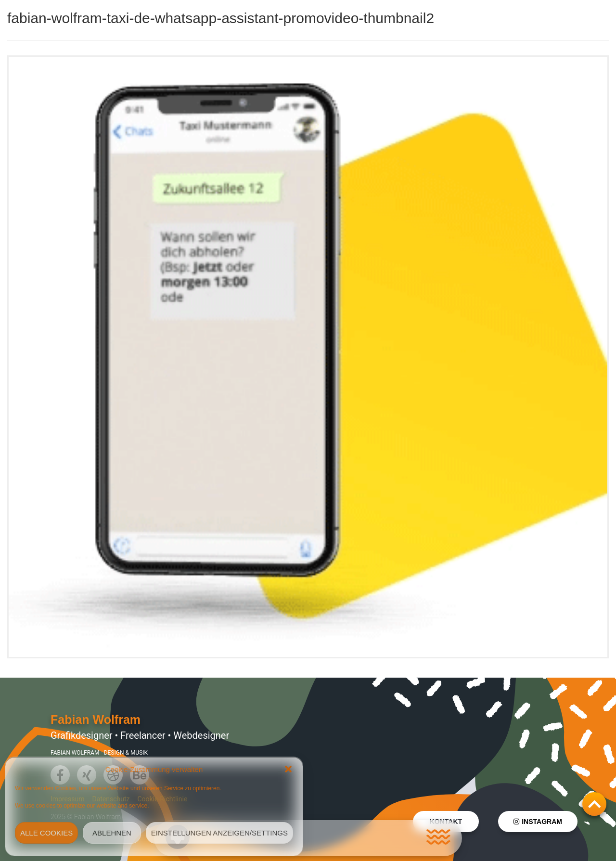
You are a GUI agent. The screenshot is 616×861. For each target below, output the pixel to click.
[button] (288, 769)
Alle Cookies (46, 833)
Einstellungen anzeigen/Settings (219, 833)
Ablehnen (112, 833)
